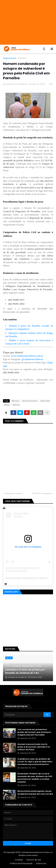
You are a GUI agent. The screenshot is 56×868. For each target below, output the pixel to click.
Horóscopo (11, 592)
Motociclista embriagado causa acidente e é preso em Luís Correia (35, 793)
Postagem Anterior (14, 493)
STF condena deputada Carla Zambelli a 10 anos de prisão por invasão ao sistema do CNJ (25, 670)
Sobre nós (41, 863)
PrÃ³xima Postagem (42, 493)
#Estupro (22, 58)
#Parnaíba (45, 401)
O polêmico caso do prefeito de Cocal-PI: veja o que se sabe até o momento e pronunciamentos (35, 762)
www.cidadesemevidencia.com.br (27, 356)
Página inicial (9, 58)
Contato (19, 860)
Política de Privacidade (21, 863)
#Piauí (7, 405)
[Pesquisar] (23, 715)
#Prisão (16, 405)
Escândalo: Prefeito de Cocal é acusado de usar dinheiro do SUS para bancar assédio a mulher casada (35, 778)
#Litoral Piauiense (30, 401)
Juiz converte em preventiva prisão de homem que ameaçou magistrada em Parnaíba (34, 732)
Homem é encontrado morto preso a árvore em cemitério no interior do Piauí (34, 747)
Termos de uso (34, 860)
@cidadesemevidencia (32, 359)
